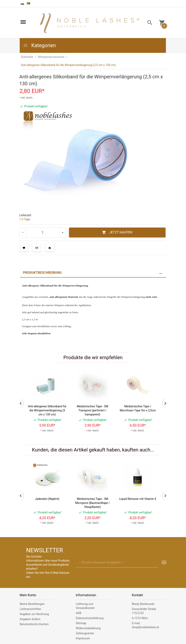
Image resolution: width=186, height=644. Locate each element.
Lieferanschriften (30, 609)
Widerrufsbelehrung (88, 628)
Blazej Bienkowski (143, 604)
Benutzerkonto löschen (34, 624)
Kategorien (39, 45)
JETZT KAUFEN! (117, 233)
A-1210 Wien (140, 618)
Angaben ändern (30, 619)
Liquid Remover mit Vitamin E (138, 499)
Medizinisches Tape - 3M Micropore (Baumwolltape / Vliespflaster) (92, 503)
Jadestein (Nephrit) (47, 499)
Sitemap (81, 623)
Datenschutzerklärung (90, 618)
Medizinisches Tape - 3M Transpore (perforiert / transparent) (93, 410)
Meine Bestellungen (32, 604)
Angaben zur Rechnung (34, 614)
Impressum (83, 638)
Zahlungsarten (85, 633)
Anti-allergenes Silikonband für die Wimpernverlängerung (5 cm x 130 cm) (47, 410)
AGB (78, 613)
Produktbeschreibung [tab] (42, 273)
